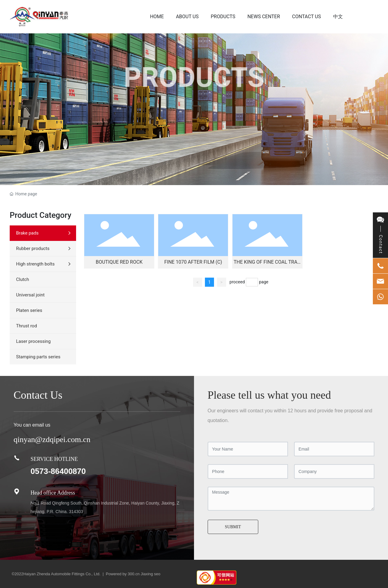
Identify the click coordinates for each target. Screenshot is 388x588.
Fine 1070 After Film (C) (193, 262)
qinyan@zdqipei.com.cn (52, 439)
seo (157, 574)
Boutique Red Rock (119, 262)
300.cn (134, 574)
